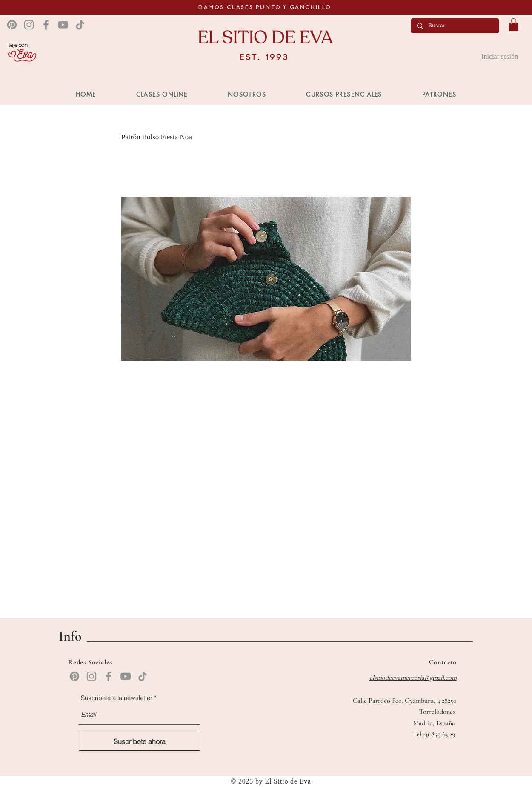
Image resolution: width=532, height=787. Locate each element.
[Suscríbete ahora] (139, 741)
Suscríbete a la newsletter (117, 698)
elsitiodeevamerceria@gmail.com (413, 678)
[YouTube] (63, 25)
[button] (513, 25)
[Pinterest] (12, 25)
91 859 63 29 (440, 734)
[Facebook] (46, 25)
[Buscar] (455, 26)
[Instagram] (29, 25)
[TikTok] (80, 25)
